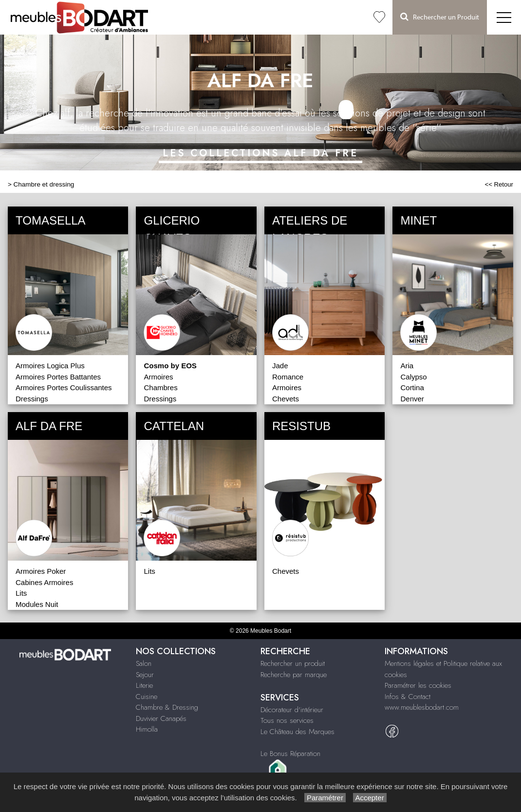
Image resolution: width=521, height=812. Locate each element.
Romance (288, 377)
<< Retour (499, 184)
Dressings (32, 399)
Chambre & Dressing (167, 707)
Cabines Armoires (44, 582)
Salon (144, 663)
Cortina (412, 387)
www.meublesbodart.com (422, 707)
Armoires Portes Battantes (58, 377)
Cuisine (147, 697)
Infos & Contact (408, 697)
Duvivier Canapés (161, 718)
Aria (407, 366)
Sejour (145, 675)
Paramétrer (325, 798)
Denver (412, 399)
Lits (21, 593)
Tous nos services (287, 720)
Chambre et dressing (44, 184)
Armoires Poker (41, 571)
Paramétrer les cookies (418, 685)
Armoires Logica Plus (50, 366)
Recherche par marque (294, 675)
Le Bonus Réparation (290, 754)
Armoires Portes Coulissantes (64, 387)
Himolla (147, 729)
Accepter (370, 798)
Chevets (286, 399)
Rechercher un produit (293, 663)
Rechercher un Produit (440, 17)
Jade (280, 366)
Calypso (413, 377)
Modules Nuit (37, 604)
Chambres (160, 387)
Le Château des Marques (298, 732)
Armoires (158, 377)
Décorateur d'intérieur (292, 710)
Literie (144, 685)
